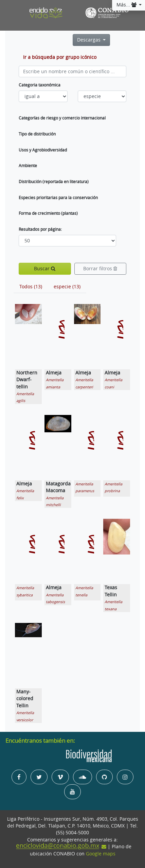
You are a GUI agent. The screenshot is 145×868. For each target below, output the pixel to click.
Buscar (45, 269)
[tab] (31, 287)
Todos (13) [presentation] (31, 287)
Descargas (89, 40)
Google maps (101, 854)
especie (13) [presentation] (67, 287)
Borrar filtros (100, 269)
